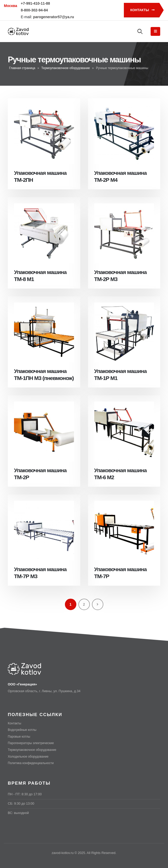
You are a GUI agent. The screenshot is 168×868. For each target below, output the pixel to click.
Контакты (142, 10)
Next (98, 604)
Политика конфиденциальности (32, 763)
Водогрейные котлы (23, 730)
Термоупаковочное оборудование (66, 68)
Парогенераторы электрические (32, 743)
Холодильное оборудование (29, 756)
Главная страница (22, 68)
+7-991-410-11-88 (35, 3)
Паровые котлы (20, 736)
